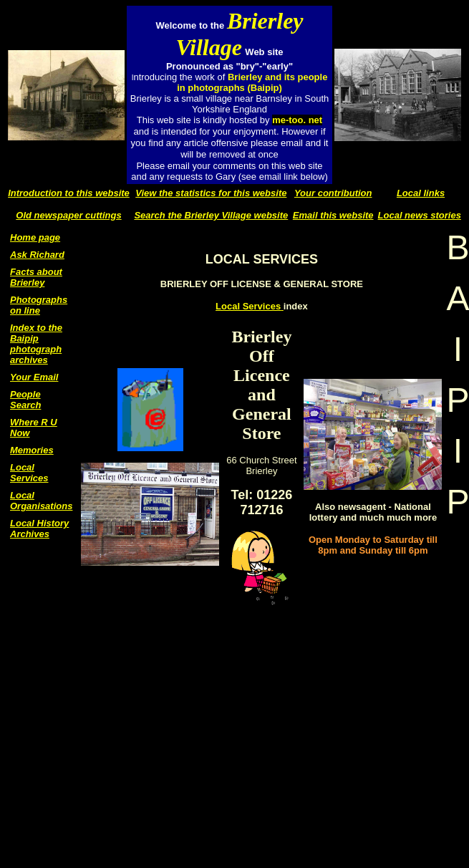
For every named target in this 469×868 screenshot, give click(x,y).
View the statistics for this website (211, 193)
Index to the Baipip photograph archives (36, 344)
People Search (25, 400)
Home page (35, 237)
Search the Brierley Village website (211, 215)
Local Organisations (41, 501)
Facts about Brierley (36, 277)
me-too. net (297, 120)
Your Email (34, 377)
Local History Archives (39, 529)
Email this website (333, 215)
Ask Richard (37, 255)
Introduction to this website (69, 193)
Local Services (29, 473)
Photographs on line (39, 305)
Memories (32, 450)
